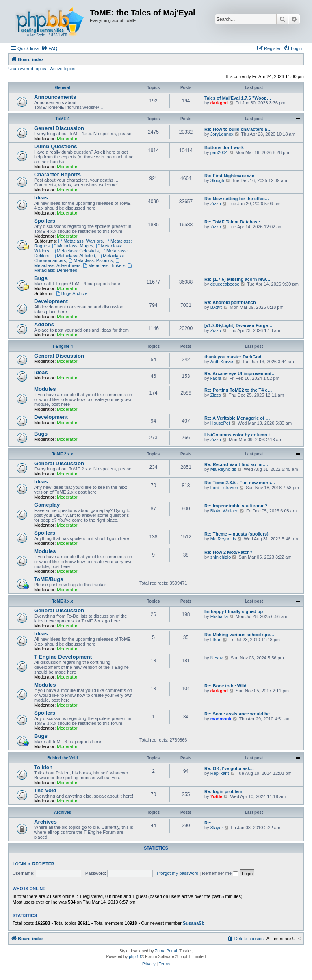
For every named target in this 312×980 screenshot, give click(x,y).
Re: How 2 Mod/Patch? (229, 552)
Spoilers (45, 221)
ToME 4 (63, 119)
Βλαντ (216, 307)
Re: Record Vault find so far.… (236, 464)
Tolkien (43, 767)
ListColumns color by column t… (239, 435)
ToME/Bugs (49, 579)
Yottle (217, 796)
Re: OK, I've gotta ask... (229, 768)
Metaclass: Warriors (80, 241)
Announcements (55, 97)
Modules (45, 389)
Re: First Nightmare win (229, 176)
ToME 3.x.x (63, 601)
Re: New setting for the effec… (237, 199)
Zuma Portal (166, 951)
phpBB (135, 957)
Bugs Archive (72, 293)
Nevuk (217, 658)
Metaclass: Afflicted (73, 256)
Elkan (216, 640)
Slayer (217, 828)
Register (43, 864)
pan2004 (219, 152)
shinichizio (221, 557)
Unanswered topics (27, 69)
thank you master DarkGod (233, 357)
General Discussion (59, 128)
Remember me (220, 873)
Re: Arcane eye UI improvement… (240, 373)
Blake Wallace (224, 511)
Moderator (67, 139)
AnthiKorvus (222, 362)
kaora (216, 378)
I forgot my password (178, 873)
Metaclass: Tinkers (104, 265)
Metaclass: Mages (73, 246)
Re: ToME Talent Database (232, 222)
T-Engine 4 (63, 346)
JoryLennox (222, 134)
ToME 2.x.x (63, 454)
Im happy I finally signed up (234, 611)
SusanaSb (194, 923)
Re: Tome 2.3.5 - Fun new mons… (240, 483)
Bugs (41, 278)
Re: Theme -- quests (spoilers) (236, 534)
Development (51, 301)
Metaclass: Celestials (75, 251)
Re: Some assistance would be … (240, 714)
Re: (208, 823)
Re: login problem (223, 791)
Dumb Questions (56, 146)
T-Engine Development (63, 657)
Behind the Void (62, 758)
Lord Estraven (224, 488)
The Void (45, 790)
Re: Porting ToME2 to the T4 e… (238, 390)
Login (19, 864)
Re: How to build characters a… (238, 129)
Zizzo (216, 204)
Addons (44, 324)
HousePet (220, 423)
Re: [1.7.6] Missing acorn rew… (237, 279)
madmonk (221, 719)
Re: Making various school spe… (239, 635)
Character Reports (57, 175)
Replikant (220, 773)
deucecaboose (225, 284)
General (62, 88)
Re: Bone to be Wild (225, 686)
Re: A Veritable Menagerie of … (237, 418)
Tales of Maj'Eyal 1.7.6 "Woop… (238, 98)
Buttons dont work (224, 147)
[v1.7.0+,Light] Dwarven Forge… (238, 325)
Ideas (41, 198)
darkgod (219, 103)
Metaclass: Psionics (90, 260)
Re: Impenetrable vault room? (236, 506)
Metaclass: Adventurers (77, 263)
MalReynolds (223, 469)
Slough (217, 180)
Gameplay (47, 505)
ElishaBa (219, 616)
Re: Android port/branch (230, 302)
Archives (63, 812)
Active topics (63, 69)
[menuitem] (49, 48)
